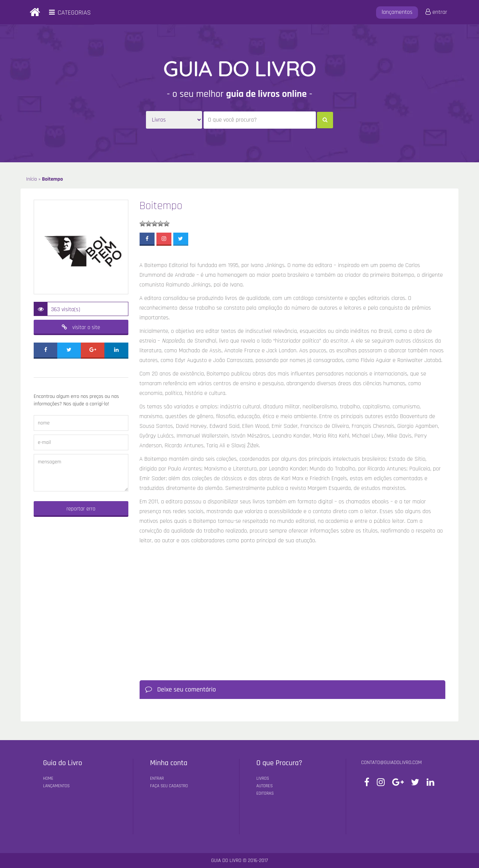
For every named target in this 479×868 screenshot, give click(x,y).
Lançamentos (56, 786)
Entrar (157, 778)
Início (32, 179)
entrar (436, 12)
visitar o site (81, 327)
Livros (263, 778)
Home (48, 778)
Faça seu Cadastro (169, 786)
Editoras (265, 793)
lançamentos (397, 12)
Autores (265, 786)
